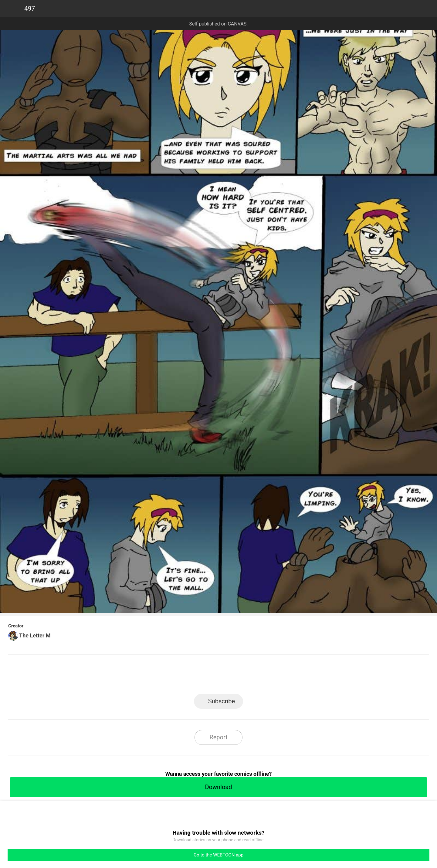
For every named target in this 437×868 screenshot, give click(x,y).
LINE (164, 676)
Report (218, 737)
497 (30, 8)
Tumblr (246, 676)
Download (218, 787)
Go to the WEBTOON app (218, 855)
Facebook (191, 676)
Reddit (273, 676)
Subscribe (222, 701)
